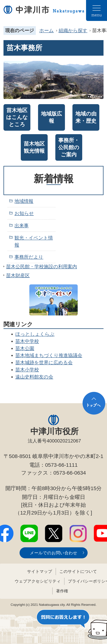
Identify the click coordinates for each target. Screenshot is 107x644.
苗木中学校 (27, 341)
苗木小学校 (27, 370)
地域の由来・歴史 (86, 117)
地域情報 (24, 201)
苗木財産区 (18, 275)
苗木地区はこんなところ (17, 117)
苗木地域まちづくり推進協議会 (49, 355)
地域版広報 (51, 117)
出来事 (22, 226)
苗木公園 (25, 348)
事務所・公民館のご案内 (69, 147)
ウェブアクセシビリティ (38, 581)
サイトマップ (40, 571)
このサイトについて (78, 571)
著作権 (62, 591)
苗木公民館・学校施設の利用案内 (42, 267)
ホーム (47, 30)
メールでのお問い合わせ (54, 553)
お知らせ (24, 213)
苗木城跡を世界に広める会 (44, 362)
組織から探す (73, 30)
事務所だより (29, 257)
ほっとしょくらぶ (35, 334)
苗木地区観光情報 (34, 147)
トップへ (94, 403)
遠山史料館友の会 (34, 377)
